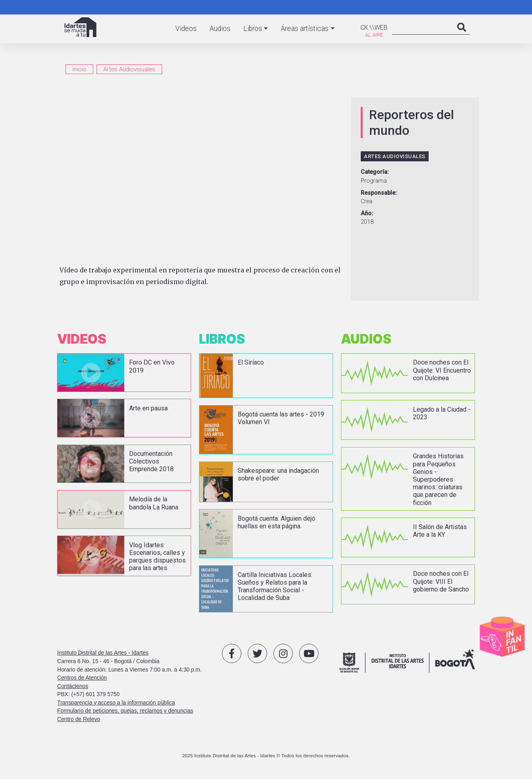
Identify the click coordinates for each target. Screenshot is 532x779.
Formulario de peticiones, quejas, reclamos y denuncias (125, 711)
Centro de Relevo (79, 719)
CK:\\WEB (374, 28)
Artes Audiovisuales (129, 69)
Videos (186, 29)
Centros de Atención (82, 678)
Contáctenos (73, 686)
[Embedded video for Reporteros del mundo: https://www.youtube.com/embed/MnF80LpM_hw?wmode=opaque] (202, 178)
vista (124, 373)
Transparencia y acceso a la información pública (116, 703)
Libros (253, 29)
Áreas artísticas (305, 29)
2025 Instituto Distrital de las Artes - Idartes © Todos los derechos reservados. (266, 755)
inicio (79, 69)
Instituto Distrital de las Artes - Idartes (103, 653)
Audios (220, 29)
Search (462, 35)
